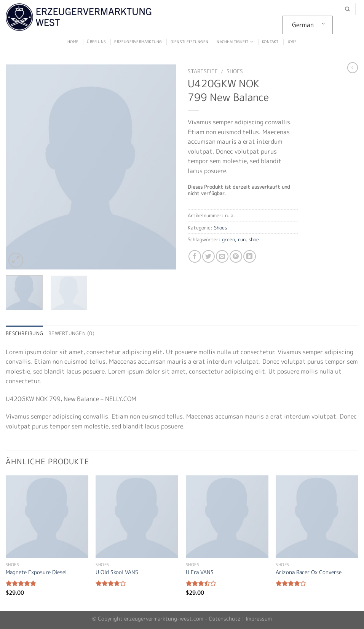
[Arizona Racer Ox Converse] (317, 517)
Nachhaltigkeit (235, 42)
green (228, 239)
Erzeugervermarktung (138, 42)
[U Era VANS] (227, 517)
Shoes (235, 71)
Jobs (292, 42)
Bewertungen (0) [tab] (71, 333)
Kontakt (270, 42)
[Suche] (347, 9)
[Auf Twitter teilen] (208, 256)
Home (73, 42)
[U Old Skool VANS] (137, 517)
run (242, 239)
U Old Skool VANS (117, 572)
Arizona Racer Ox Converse (309, 572)
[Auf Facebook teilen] (195, 256)
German (303, 25)
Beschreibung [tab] (24, 333)
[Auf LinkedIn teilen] (250, 256)
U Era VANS (200, 572)
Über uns (96, 42)
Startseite (203, 71)
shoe (254, 239)
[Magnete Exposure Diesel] (47, 517)
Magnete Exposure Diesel (36, 572)
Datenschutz (225, 619)
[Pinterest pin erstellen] (236, 256)
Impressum (259, 619)
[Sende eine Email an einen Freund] (222, 256)
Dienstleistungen (189, 42)
